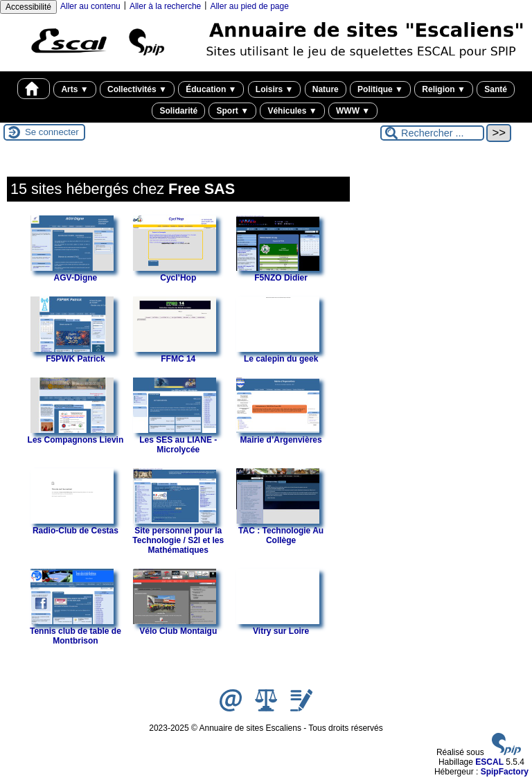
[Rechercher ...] (432, 133)
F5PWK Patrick (72, 354)
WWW (353, 111)
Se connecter (52, 132)
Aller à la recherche (165, 6)
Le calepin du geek (278, 354)
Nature (326, 89)
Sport (232, 111)
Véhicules (292, 111)
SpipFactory (505, 772)
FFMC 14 (175, 354)
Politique (380, 89)
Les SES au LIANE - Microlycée (175, 440)
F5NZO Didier (278, 273)
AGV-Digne (72, 273)
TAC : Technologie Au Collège (280, 531)
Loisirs (275, 89)
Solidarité (178, 111)
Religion (444, 89)
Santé (496, 89)
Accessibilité (28, 7)
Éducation (211, 89)
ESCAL (489, 762)
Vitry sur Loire (278, 626)
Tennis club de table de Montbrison (76, 631)
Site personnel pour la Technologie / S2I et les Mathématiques (178, 535)
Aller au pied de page (249, 6)
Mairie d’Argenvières (279, 435)
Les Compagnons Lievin (76, 435)
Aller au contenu (90, 6)
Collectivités (137, 89)
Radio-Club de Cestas (74, 526)
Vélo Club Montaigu (175, 626)
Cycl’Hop (175, 273)
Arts (74, 89)
